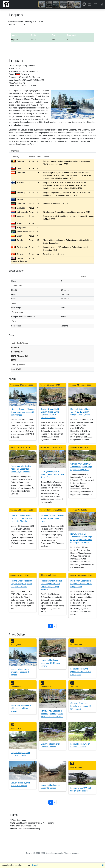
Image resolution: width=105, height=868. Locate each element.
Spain (17, 236)
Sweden (18, 240)
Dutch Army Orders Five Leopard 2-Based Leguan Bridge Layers (81, 584)
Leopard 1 (16, 348)
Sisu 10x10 (16, 369)
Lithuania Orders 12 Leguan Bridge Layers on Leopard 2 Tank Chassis (23, 412)
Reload (35, 865)
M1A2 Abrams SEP (20, 356)
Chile (16, 168)
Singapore (19, 228)
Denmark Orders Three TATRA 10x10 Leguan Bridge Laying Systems (80, 412)
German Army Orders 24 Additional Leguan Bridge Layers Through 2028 (81, 467)
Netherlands (20, 212)
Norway (17, 216)
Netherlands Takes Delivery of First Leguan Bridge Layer (52, 518)
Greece (17, 200)
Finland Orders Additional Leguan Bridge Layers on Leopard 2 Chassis (22, 584)
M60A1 (14, 360)
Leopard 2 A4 (17, 352)
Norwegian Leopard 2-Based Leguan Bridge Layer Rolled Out (52, 474)
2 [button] (55, 626)
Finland (17, 183)
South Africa (20, 232)
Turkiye (17, 254)
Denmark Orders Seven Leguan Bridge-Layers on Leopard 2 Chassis (22, 518)
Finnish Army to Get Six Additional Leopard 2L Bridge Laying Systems (21, 469)
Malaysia (18, 208)
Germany (18, 192)
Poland (17, 223)
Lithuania (18, 204)
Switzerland (19, 247)
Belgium (18, 161)
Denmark (18, 173)
